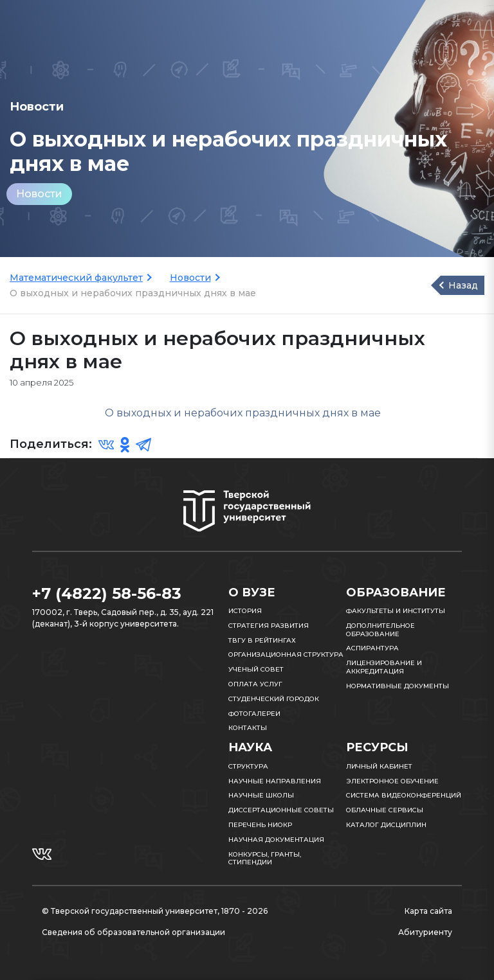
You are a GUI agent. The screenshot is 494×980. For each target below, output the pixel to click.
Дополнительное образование (380, 630)
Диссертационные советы (281, 810)
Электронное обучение (392, 781)
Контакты (248, 728)
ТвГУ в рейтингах (262, 640)
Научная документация (276, 840)
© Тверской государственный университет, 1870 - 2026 (155, 911)
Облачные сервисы (385, 810)
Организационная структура (286, 655)
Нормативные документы (398, 686)
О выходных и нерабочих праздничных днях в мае (244, 413)
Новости (39, 194)
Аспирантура (372, 648)
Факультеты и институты (396, 611)
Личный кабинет (379, 766)
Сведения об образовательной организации (133, 932)
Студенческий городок (274, 699)
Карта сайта (428, 911)
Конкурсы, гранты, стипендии (265, 859)
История (245, 611)
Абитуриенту (425, 932)
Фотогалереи (254, 714)
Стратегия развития (269, 626)
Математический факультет (76, 278)
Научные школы (261, 795)
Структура (248, 766)
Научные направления (275, 781)
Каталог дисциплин (386, 825)
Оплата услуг (255, 684)
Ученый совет (256, 669)
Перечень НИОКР (260, 825)
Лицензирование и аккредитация (384, 667)
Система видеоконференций (404, 795)
